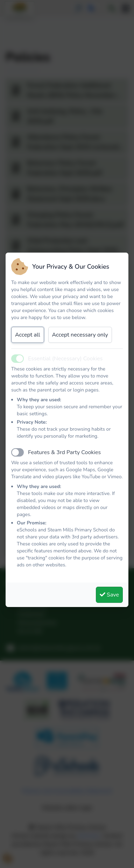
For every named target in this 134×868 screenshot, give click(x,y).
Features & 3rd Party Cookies (64, 452)
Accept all (28, 335)
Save (109, 595)
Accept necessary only (80, 335)
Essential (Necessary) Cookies (65, 359)
